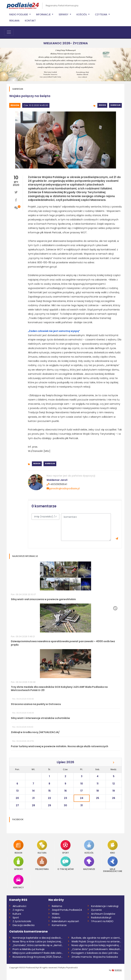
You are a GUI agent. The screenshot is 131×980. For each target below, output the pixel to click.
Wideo (56, 914)
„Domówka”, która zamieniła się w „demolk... (38, 945)
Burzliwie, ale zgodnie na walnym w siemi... (96, 938)
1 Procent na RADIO (102, 921)
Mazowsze (89, 863)
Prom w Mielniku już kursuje (29, 949)
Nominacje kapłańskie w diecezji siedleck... (37, 938)
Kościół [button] (82, 14)
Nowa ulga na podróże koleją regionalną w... (97, 945)
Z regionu (18, 910)
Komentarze (59, 925)
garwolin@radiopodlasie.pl (63, 488)
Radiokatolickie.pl (101, 918)
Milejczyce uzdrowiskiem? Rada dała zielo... (38, 953)
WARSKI (118, 970)
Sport (66, 847)
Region (15, 105)
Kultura (42, 847)
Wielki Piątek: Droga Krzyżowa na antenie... (96, 942)
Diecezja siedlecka (24, 925)
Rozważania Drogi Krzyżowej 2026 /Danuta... (38, 957)
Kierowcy (18, 882)
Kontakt (30, 21)
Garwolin (115, 105)
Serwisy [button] (64, 14)
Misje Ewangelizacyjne (113, 864)
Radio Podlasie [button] (19, 14)
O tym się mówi (66, 863)
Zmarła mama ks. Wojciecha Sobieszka (95, 957)
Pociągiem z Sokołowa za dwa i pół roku (95, 953)
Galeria (56, 918)
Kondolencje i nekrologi (105, 906)
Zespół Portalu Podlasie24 (67, 910)
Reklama (14, 21)
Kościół (89, 847)
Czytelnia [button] (101, 14)
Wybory (19, 863)
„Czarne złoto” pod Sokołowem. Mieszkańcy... (97, 949)
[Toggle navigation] (9, 32)
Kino (113, 847)
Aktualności (19, 906)
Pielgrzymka (42, 863)
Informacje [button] (44, 14)
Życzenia (96, 910)
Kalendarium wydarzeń (65, 921)
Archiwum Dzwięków (103, 914)
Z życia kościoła (22, 921)
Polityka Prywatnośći (68, 968)
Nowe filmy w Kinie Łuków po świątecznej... (38, 942)
